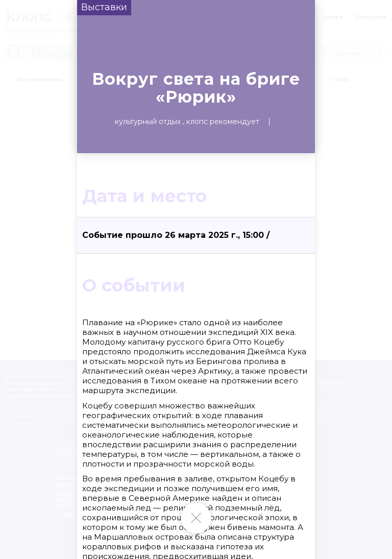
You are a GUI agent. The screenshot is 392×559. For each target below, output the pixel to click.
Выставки (104, 7)
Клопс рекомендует (223, 121)
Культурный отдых (148, 121)
